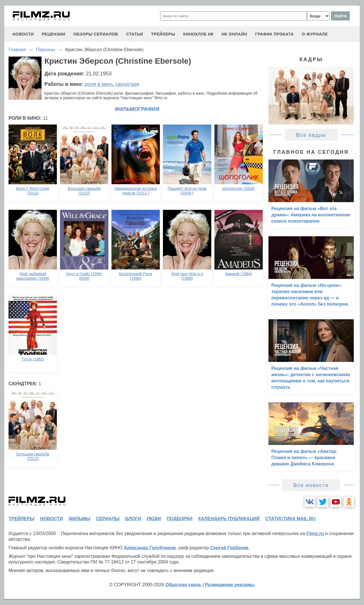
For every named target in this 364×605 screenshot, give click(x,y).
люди (154, 519)
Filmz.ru (315, 533)
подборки (180, 519)
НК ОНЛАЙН (234, 34)
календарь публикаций (229, 519)
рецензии (54, 34)
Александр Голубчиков (150, 548)
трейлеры (163, 34)
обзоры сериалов (96, 34)
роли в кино (99, 84)
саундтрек (127, 84)
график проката (274, 34)
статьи (135, 34)
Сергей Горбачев (229, 548)
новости (23, 34)
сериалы (108, 519)
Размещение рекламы (230, 585)
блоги (133, 519)
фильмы (79, 519)
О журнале (315, 34)
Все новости (311, 485)
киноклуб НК (198, 34)
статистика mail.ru (290, 519)
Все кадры (311, 135)
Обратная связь (183, 585)
